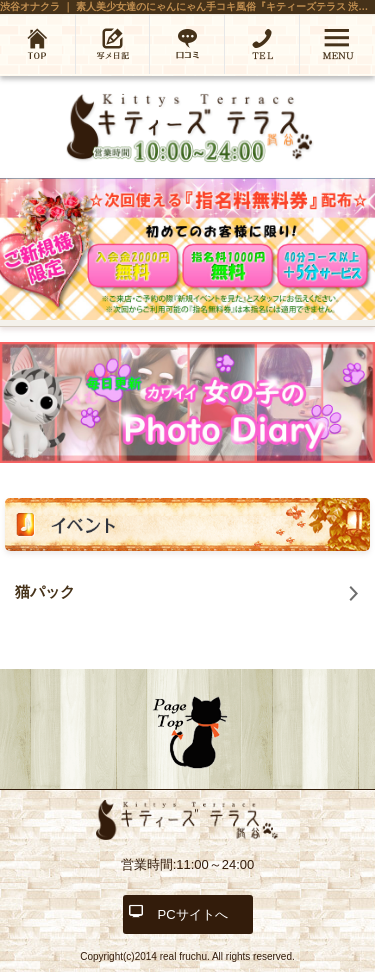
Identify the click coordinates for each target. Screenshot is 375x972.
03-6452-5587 (262, 44)
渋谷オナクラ (30, 6)
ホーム (37, 44)
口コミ (187, 44)
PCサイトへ (192, 914)
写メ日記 (112, 44)
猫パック (45, 591)
